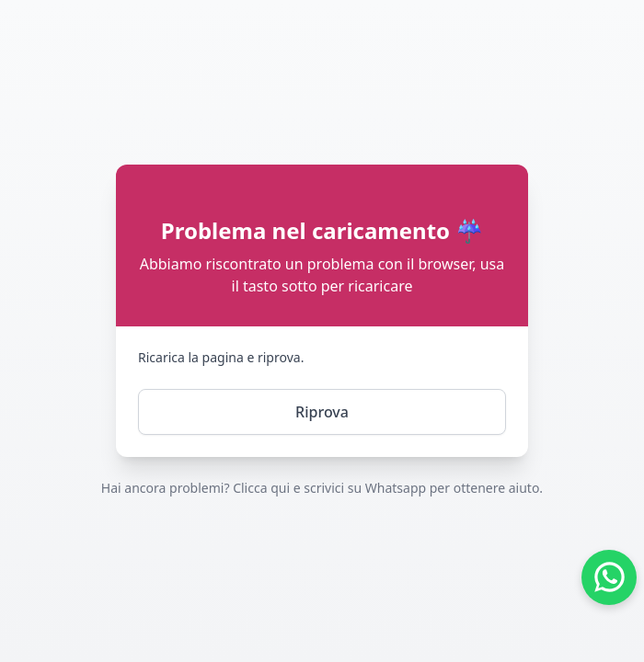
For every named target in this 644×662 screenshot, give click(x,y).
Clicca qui (261, 488)
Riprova (322, 412)
